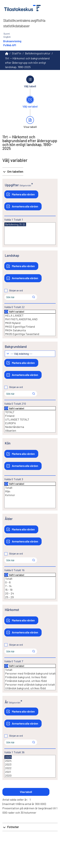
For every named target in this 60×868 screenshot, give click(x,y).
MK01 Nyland (30, 323)
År (6, 702)
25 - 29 (30, 597)
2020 (30, 776)
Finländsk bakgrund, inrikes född (30, 677)
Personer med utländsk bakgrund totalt (30, 685)
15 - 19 (30, 590)
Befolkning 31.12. (15, 224)
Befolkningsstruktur (38, 53)
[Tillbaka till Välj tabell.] (30, 82)
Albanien (30, 431)
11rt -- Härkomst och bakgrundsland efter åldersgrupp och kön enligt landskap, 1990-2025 (27, 63)
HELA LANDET (30, 316)
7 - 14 (30, 586)
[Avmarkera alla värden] (23, 206)
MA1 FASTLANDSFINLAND (30, 319)
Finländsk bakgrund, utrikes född (30, 681)
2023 (30, 764)
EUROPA (30, 423)
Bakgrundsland (16, 346)
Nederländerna (30, 427)
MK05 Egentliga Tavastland (30, 334)
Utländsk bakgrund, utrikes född (30, 688)
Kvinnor (30, 495)
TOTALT (30, 412)
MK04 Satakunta (30, 330)
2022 (30, 768)
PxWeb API (10, 45)
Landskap (12, 255)
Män (30, 491)
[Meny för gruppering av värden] (30, 354)
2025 (8, 757)
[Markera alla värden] (21, 194)
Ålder (9, 519)
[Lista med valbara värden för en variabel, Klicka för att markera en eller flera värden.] (30, 234)
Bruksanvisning (12, 41)
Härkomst (12, 610)
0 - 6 (30, 582)
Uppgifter (12, 185)
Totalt (30, 488)
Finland (30, 416)
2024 (30, 761)
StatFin (17, 53)
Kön (8, 443)
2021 (30, 772)
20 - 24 (30, 593)
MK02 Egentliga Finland (30, 327)
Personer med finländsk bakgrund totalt (30, 673)
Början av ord (16, 291)
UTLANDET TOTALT (30, 419)
